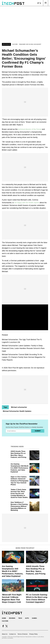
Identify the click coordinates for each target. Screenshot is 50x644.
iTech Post (12, 368)
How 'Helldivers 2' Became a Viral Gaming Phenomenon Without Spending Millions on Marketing (19, 506)
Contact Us (12, 634)
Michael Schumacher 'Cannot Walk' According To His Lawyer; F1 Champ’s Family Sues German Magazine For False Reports (24, 357)
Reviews (12, 618)
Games (34, 618)
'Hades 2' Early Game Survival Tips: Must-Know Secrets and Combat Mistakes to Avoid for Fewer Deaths (19, 493)
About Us (5, 634)
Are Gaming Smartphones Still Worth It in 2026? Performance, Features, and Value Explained (20, 468)
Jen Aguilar (6, 44)
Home (4, 618)
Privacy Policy (33, 634)
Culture (15, 44)
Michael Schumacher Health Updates (17, 411)
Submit (38, 431)
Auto (27, 618)
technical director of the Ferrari (30, 129)
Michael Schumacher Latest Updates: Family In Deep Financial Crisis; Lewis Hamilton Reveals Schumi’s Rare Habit (23, 348)
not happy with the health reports (27, 203)
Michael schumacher (19, 407)
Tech (20, 618)
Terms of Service (23, 634)
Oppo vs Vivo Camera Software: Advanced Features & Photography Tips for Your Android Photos (20, 481)
